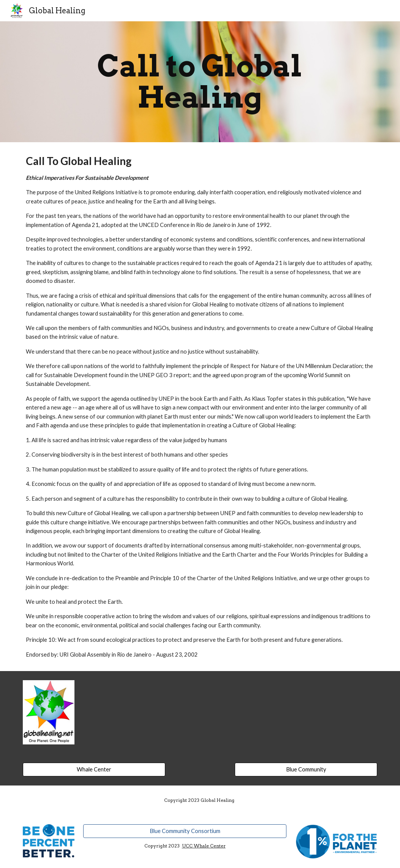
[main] (200, 82)
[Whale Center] (94, 769)
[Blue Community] (306, 769)
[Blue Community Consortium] (185, 831)
